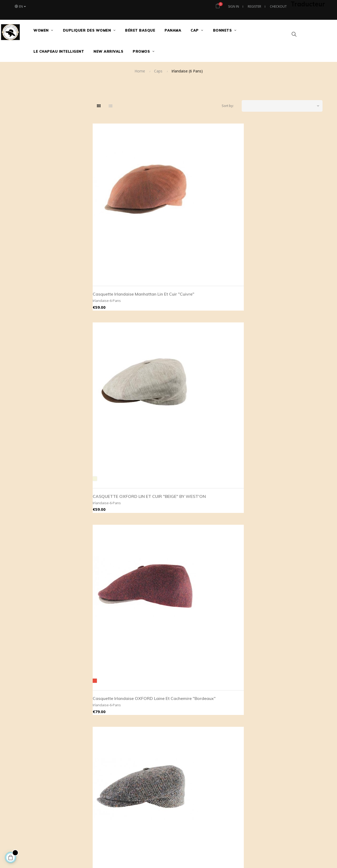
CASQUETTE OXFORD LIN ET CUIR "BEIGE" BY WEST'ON (176, 205)
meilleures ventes (245, 669)
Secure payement (191, 669)
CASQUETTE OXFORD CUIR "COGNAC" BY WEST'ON (294, 556)
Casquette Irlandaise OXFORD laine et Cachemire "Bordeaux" (234, 205)
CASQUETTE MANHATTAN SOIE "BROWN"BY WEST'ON (176, 322)
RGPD (181, 695)
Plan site (291, 695)
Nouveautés (240, 661)
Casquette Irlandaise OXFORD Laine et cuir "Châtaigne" (115, 556)
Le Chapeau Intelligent (302, 678)
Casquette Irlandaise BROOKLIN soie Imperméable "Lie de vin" (119, 322)
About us (184, 661)
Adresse (291, 686)
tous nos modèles (245, 678)
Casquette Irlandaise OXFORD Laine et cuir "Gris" (175, 556)
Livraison (184, 686)
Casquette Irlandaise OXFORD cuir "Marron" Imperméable (235, 439)
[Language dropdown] (20, 7)
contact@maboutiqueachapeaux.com (125, 695)
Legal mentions (189, 678)
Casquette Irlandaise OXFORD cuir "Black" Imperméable (174, 439)
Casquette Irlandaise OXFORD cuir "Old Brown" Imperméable (292, 322)
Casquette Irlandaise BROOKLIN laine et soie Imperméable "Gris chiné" (297, 202)
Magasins (292, 661)
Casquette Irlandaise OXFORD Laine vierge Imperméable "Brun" (293, 439)
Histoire (291, 703)
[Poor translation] (19, 787)
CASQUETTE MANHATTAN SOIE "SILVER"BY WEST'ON (234, 322)
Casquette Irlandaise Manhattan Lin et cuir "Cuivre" (115, 202)
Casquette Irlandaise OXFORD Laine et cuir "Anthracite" (234, 556)
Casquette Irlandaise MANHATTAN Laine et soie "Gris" (116, 439)
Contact (290, 669)
